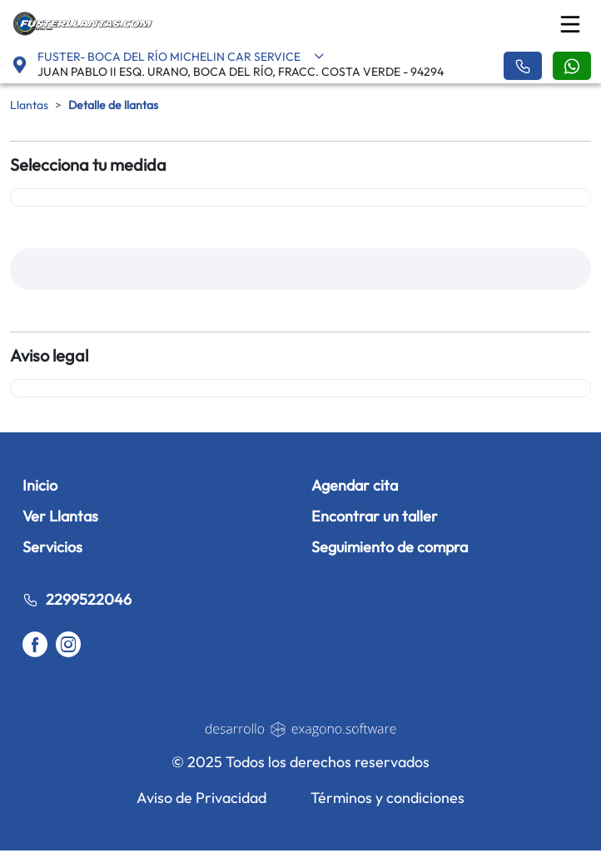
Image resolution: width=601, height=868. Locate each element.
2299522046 (77, 599)
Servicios (52, 547)
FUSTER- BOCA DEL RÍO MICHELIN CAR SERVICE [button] (181, 57)
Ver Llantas (60, 516)
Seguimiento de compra (390, 547)
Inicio (40, 485)
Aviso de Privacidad (201, 798)
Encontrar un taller (375, 516)
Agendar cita (355, 485)
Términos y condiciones (387, 798)
